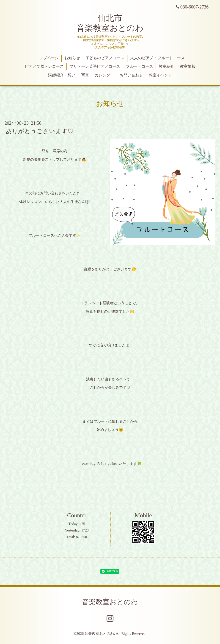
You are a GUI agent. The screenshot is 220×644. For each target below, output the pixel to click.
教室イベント (160, 75)
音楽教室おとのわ (110, 602)
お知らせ (72, 58)
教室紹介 (166, 66)
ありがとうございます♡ (40, 131)
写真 (85, 75)
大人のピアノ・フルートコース (157, 58)
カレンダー (104, 75)
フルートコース (139, 66)
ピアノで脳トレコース (44, 66)
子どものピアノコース (105, 58)
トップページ (47, 58)
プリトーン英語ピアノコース (95, 66)
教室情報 (188, 66)
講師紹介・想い (62, 75)
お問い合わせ (131, 75)
